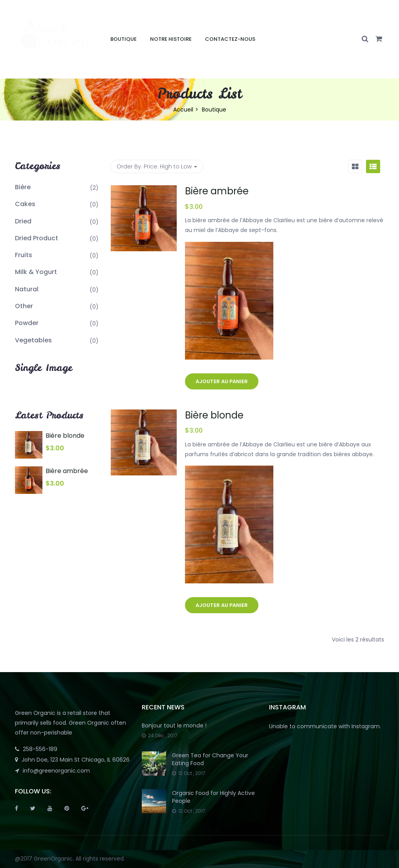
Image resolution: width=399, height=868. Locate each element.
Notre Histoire (171, 39)
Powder (27, 323)
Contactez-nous (230, 39)
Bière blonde (214, 415)
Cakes (25, 204)
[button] (379, 39)
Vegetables (33, 340)
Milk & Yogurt (36, 272)
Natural (27, 289)
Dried (23, 221)
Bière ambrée (217, 191)
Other (24, 306)
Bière (23, 187)
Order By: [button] (157, 166)
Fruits (24, 255)
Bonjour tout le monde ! (174, 725)
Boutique (124, 39)
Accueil (183, 110)
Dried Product (37, 238)
